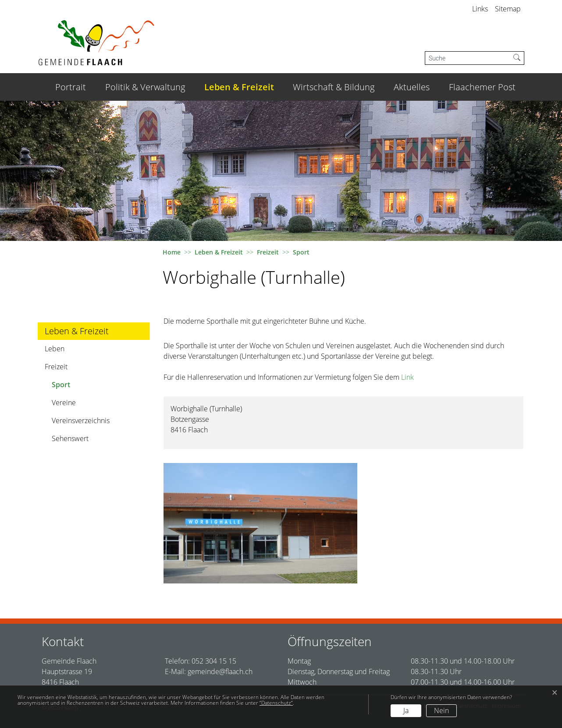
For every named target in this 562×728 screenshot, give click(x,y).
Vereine (64, 403)
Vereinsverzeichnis (81, 421)
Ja (406, 710)
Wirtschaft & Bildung (334, 87)
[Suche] (468, 58)
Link (407, 377)
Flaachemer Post (482, 87)
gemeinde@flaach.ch (220, 671)
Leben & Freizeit (239, 87)
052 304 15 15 (214, 661)
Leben (55, 349)
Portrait (71, 87)
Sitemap (508, 9)
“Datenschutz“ (276, 703)
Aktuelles (412, 87)
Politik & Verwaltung (145, 87)
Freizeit (56, 367)
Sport (76, 387)
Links (480, 9)
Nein (441, 710)
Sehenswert (70, 438)
